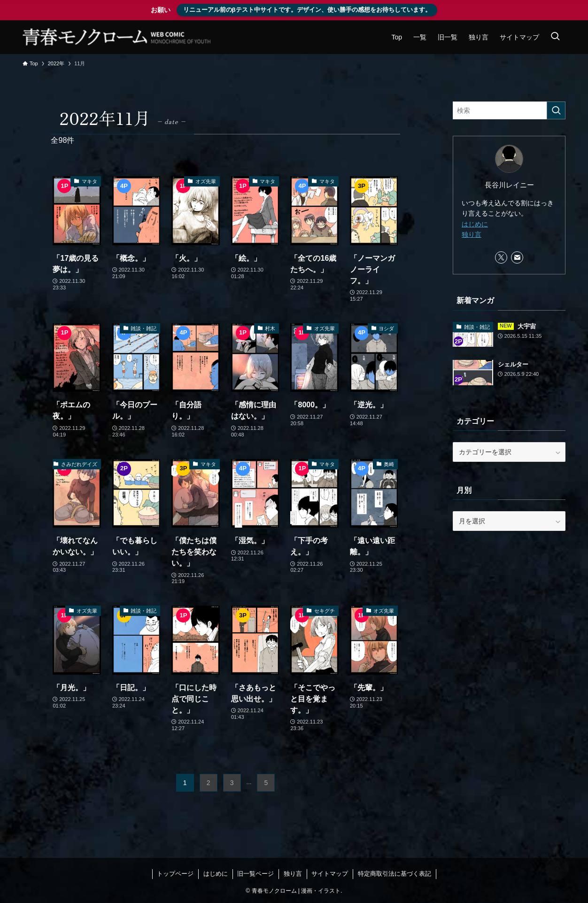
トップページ (175, 874)
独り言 (472, 234)
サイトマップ (330, 874)
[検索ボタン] (555, 37)
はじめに (475, 224)
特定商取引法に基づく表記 (395, 874)
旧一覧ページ (255, 874)
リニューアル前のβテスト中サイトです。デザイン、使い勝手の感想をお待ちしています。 (307, 10)
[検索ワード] (509, 110)
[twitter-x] (501, 257)
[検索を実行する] (556, 110)
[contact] (517, 257)
